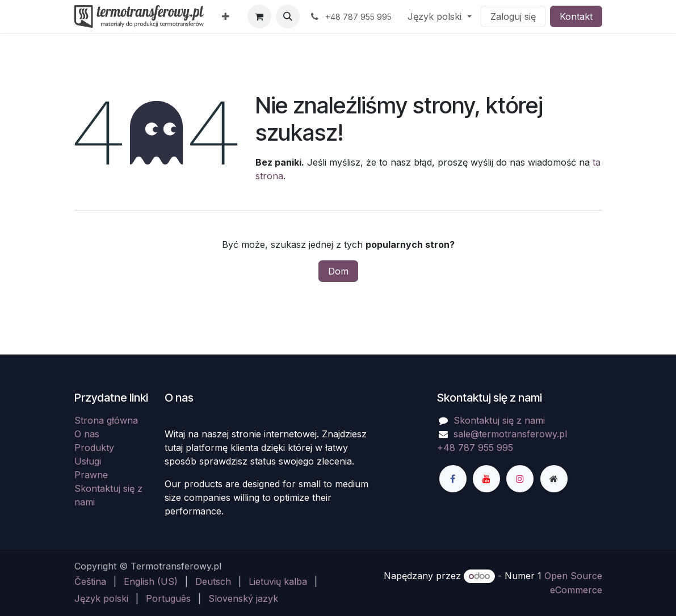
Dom (338, 271)
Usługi (88, 461)
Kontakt (576, 16)
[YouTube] (486, 479)
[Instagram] (520, 479)
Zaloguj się (513, 16)
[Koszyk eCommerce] (259, 16)
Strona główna (106, 420)
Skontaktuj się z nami (499, 420)
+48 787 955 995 (475, 448)
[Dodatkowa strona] (554, 479)
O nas (87, 434)
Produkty (94, 448)
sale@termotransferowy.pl (510, 434)
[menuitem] (226, 16)
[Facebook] (453, 479)
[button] (288, 16)
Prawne (91, 475)
